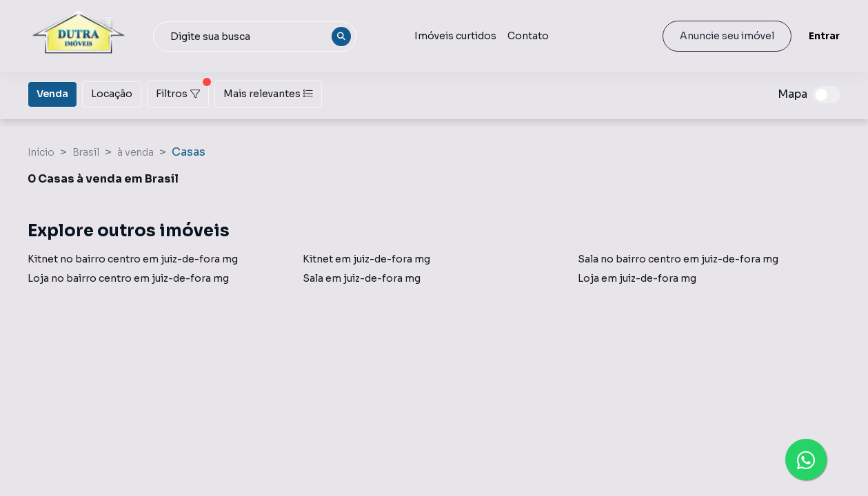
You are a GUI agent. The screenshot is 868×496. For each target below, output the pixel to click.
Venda (52, 93)
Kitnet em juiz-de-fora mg (366, 259)
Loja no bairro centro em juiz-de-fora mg (128, 278)
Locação (112, 93)
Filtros (182, 90)
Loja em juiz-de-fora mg (637, 278)
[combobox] (255, 37)
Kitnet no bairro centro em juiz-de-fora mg (133, 259)
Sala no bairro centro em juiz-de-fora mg (678, 259)
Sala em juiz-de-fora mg (362, 278)
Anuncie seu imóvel (727, 36)
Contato (528, 36)
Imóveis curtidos (455, 36)
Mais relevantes (268, 94)
